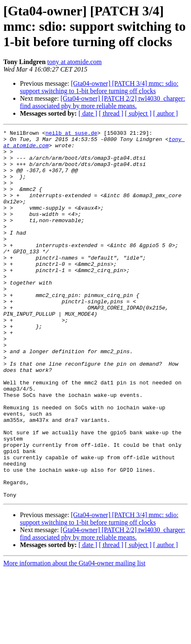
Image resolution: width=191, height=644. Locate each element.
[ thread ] (111, 113)
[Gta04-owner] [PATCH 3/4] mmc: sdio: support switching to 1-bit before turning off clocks (99, 87)
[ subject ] (138, 113)
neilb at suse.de (71, 134)
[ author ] (166, 113)
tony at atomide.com (75, 62)
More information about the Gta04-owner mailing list (74, 637)
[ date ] (88, 113)
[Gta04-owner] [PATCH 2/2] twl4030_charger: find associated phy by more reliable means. (103, 102)
